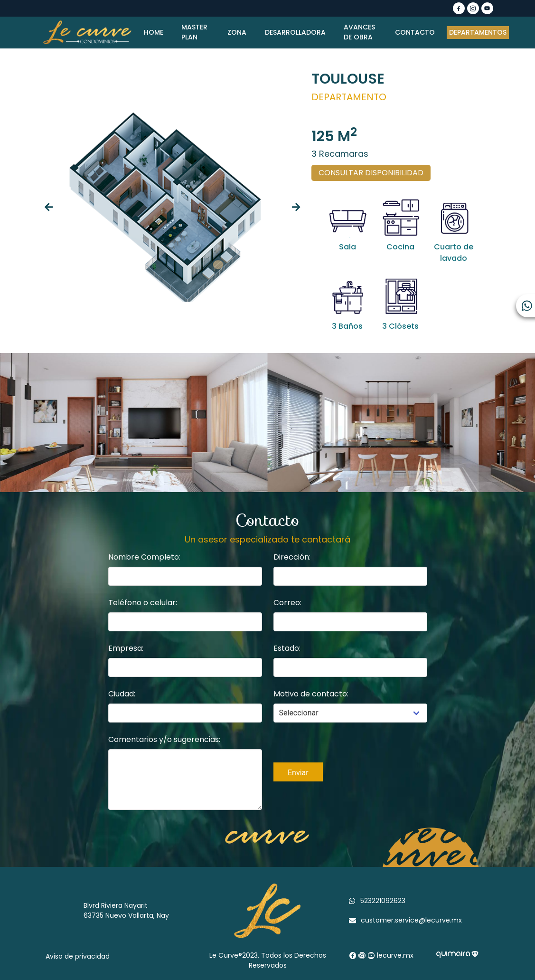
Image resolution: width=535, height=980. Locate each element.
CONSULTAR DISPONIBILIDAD (371, 173)
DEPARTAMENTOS (478, 32)
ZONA (237, 32)
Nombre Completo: (144, 557)
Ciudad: (122, 694)
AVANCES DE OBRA (360, 32)
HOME (154, 32)
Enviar (298, 773)
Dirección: (292, 557)
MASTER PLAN (195, 32)
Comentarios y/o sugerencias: (164, 739)
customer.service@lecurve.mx (411, 920)
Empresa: (126, 648)
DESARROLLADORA (296, 32)
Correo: (287, 603)
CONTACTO (415, 32)
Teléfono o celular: (143, 603)
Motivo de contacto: (311, 694)
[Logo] (87, 33)
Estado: (287, 648)
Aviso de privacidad (78, 956)
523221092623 (383, 901)
